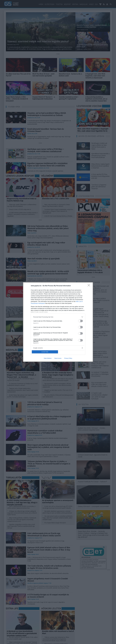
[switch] (80, 321)
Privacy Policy (68, 358)
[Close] (89, 286)
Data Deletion (48, 358)
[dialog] (58, 322)
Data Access (58, 358)
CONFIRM (45, 352)
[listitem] (58, 317)
